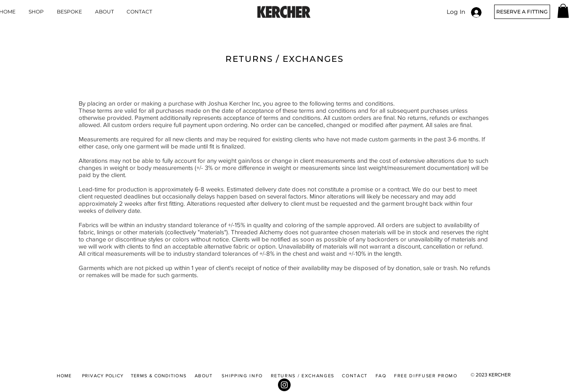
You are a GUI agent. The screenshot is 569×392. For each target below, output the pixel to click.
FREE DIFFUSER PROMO (426, 376)
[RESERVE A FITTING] (522, 12)
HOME (64, 376)
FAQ (381, 376)
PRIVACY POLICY (103, 376)
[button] (563, 11)
